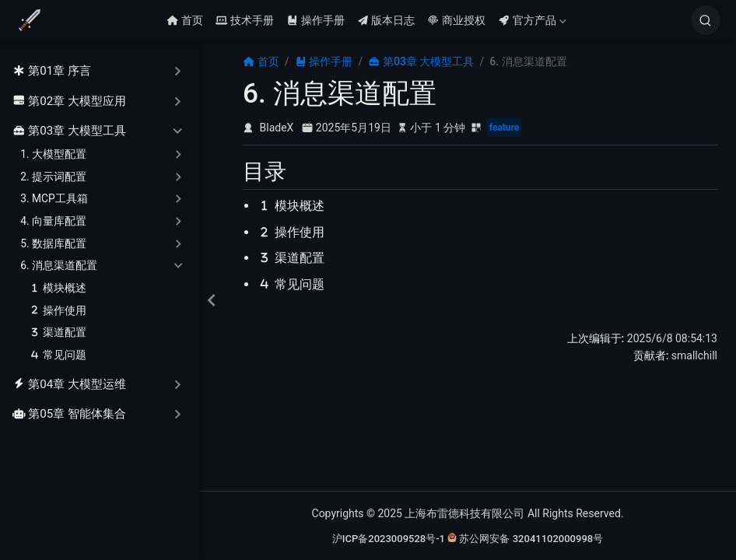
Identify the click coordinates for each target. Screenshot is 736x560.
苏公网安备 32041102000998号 (525, 539)
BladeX (277, 128)
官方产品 (532, 20)
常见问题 (58, 355)
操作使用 (58, 311)
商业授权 (456, 20)
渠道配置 (58, 332)
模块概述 (58, 288)
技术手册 (245, 20)
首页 (185, 20)
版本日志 (386, 20)
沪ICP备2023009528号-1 (389, 539)
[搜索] (706, 20)
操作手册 (315, 20)
